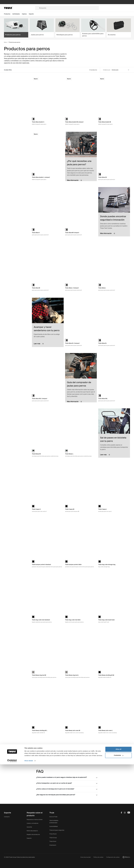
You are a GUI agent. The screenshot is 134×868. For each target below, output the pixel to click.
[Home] (20, 8)
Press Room (53, 834)
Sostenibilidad (54, 826)
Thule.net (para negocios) (57, 830)
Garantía (29, 827)
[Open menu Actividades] (17, 14)
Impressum (53, 845)
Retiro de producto (32, 831)
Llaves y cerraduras (32, 823)
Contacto (7, 817)
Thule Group (53, 838)
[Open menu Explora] (25, 14)
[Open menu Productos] (8, 14)
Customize (119, 859)
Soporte (29, 838)
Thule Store (53, 841)
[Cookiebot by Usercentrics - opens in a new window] (12, 864)
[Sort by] (121, 70)
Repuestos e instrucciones (35, 820)
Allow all (119, 853)
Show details (29, 864)
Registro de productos (33, 834)
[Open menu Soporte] (32, 14)
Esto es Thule (53, 817)
